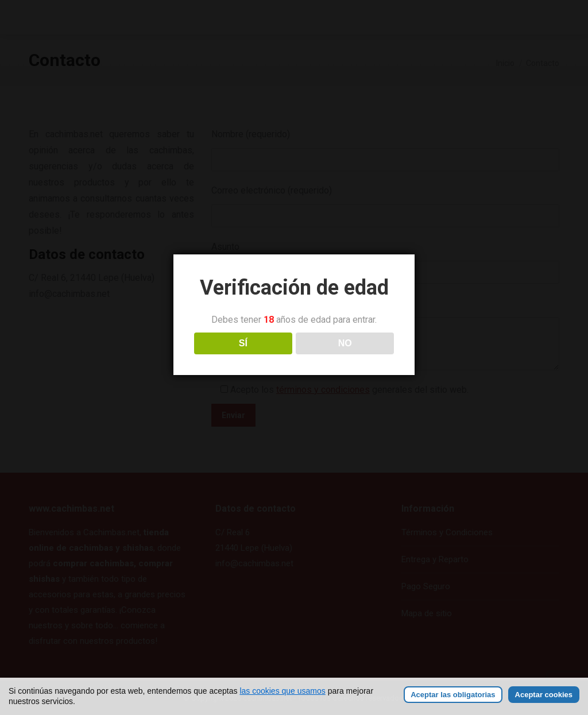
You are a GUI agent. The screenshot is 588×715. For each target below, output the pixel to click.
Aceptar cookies (544, 695)
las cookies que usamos (282, 691)
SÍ (243, 343)
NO (345, 343)
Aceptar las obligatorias (453, 695)
